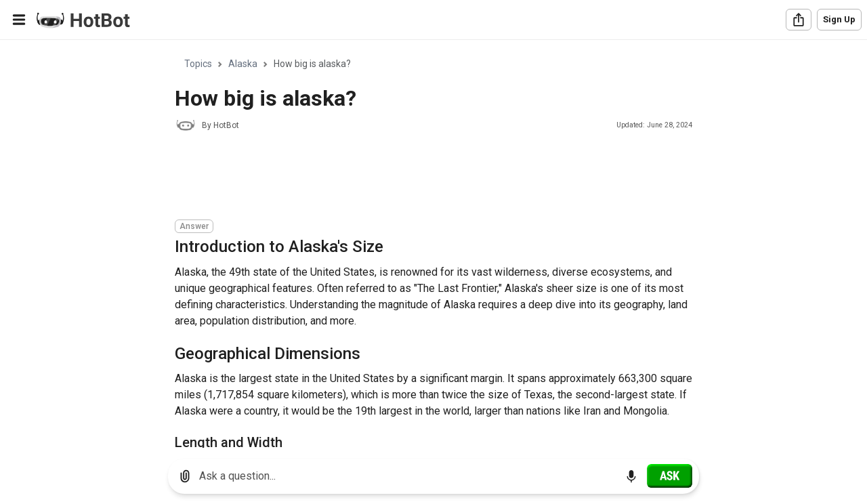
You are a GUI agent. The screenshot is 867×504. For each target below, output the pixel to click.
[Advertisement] (421, 177)
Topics (198, 64)
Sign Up (839, 19)
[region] (433, 244)
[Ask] (670, 476)
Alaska (243, 64)
